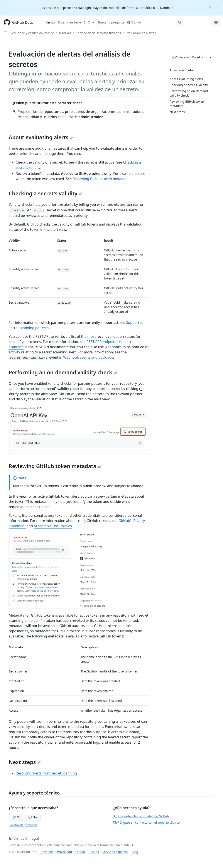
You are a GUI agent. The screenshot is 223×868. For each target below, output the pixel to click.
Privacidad (64, 852)
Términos (47, 852)
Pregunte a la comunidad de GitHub (141, 816)
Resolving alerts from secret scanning (46, 773)
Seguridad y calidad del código (32, 33)
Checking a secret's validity (46, 193)
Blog (135, 852)
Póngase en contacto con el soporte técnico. (147, 822)
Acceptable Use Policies (53, 526)
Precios (94, 852)
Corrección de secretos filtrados (98, 33)
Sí (16, 817)
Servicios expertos (115, 852)
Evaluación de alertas (141, 33)
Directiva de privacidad (23, 825)
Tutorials (65, 33)
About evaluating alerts (41, 137)
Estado (80, 852)
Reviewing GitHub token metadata (101, 179)
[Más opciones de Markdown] (211, 57)
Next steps (25, 762)
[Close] (211, 7)
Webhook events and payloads (88, 357)
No (33, 817)
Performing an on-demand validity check (63, 372)
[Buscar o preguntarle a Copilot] (140, 22)
